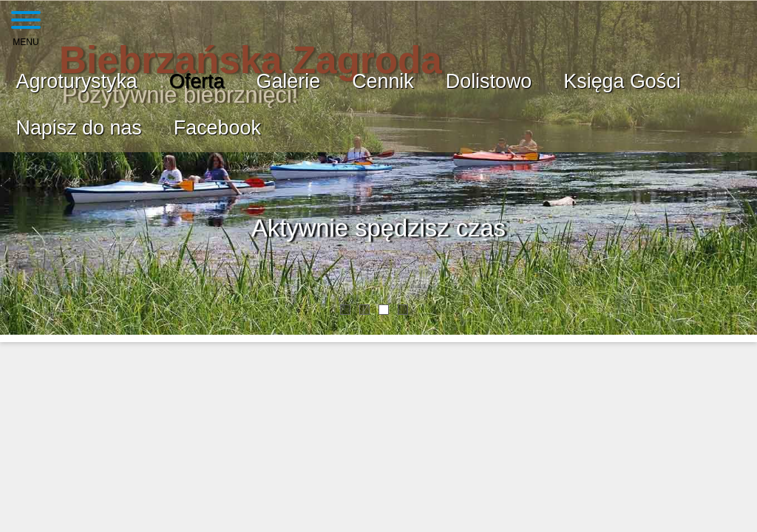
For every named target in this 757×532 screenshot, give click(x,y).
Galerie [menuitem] (288, 81)
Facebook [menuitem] (217, 128)
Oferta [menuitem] (197, 81)
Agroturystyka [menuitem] (77, 81)
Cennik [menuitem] (383, 81)
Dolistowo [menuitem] (489, 81)
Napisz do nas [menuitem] (79, 128)
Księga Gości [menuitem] (622, 81)
